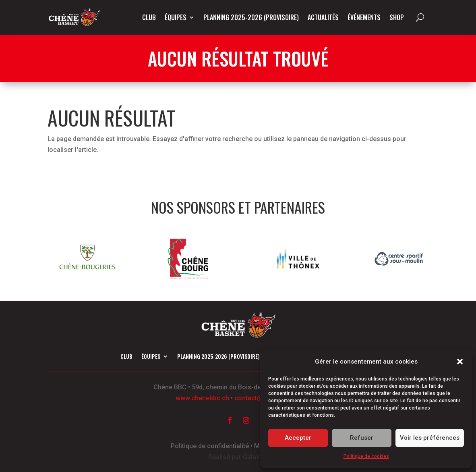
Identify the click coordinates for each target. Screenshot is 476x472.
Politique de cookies (366, 456)
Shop (397, 17)
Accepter (298, 438)
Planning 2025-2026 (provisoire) (251, 17)
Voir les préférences (430, 438)
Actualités (323, 17)
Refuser (362, 438)
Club (149, 17)
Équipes (176, 17)
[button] (460, 362)
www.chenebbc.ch (202, 398)
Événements (364, 17)
